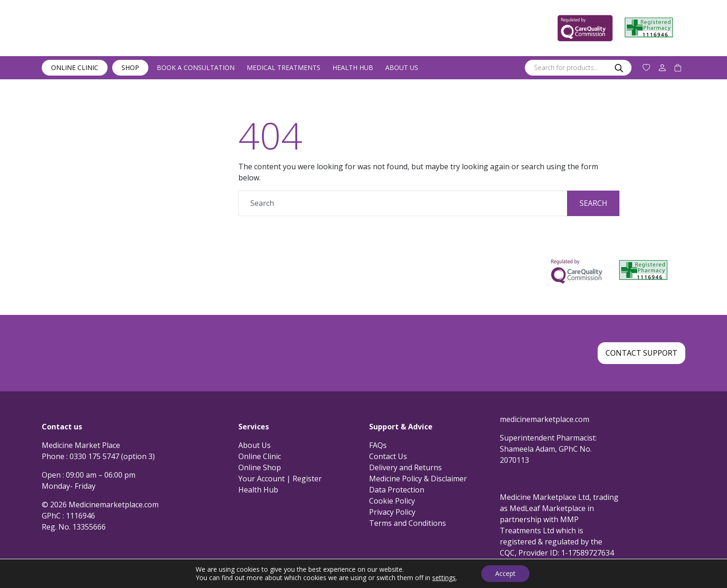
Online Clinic (75, 67)
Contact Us (388, 456)
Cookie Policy (392, 501)
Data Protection (397, 490)
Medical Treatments (284, 67)
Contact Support (641, 353)
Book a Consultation (196, 67)
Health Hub (353, 67)
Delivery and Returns (405, 467)
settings (444, 578)
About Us (402, 67)
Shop (130, 67)
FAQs (378, 445)
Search (593, 203)
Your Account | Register (280, 479)
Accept (505, 573)
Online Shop (260, 467)
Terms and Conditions (408, 523)
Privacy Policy (392, 512)
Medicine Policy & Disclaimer (418, 479)
